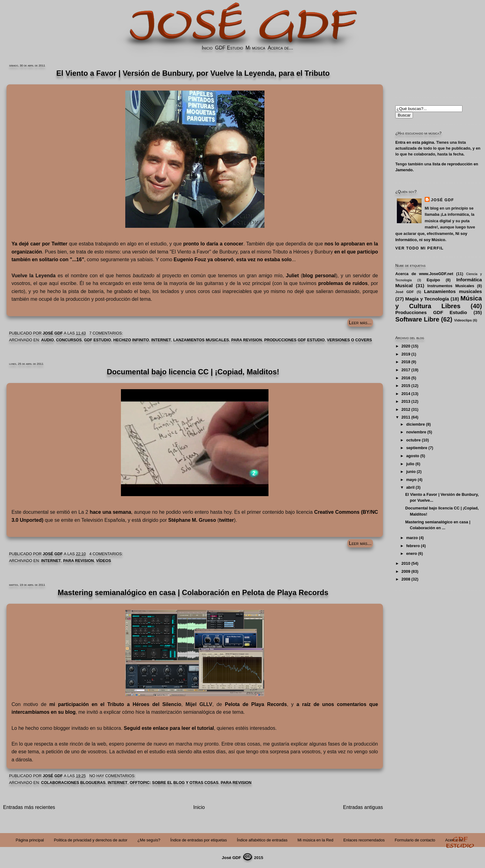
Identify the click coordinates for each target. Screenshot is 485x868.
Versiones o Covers (350, 340)
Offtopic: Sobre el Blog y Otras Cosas (174, 783)
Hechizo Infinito (131, 340)
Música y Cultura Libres (439, 302)
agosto (413, 456)
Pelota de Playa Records (256, 704)
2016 (406, 378)
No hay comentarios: (113, 776)
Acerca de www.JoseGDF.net (424, 274)
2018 (406, 362)
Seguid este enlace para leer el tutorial (169, 728)
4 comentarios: (107, 554)
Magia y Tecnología (427, 299)
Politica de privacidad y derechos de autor (91, 840)
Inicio (207, 48)
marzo (412, 538)
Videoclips (463, 320)
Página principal (30, 840)
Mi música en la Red (315, 840)
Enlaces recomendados (364, 840)
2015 (406, 386)
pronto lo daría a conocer (213, 244)
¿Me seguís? (149, 840)
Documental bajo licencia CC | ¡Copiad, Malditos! (193, 372)
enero (412, 553)
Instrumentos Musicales (451, 286)
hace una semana (110, 512)
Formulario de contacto (415, 840)
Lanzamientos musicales (201, 340)
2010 (406, 563)
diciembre (415, 424)
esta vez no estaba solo (264, 260)
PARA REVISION (247, 340)
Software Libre (417, 319)
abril (410, 487)
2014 (406, 394)
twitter (226, 520)
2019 (406, 354)
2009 (406, 571)
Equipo (433, 280)
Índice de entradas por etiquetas (199, 840)
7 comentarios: (107, 333)
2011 (406, 417)
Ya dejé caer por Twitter (39, 244)
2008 (406, 579)
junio (411, 472)
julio (410, 464)
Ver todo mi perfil (419, 248)
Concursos (69, 340)
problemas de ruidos (343, 283)
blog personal (319, 276)
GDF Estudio (229, 48)
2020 (406, 346)
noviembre (416, 432)
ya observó (204, 260)
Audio (47, 340)
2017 (406, 370)
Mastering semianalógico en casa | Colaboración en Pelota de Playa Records (193, 592)
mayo (411, 480)
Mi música (255, 48)
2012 (406, 409)
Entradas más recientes (29, 807)
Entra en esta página (415, 142)
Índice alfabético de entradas (262, 840)
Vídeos (104, 561)
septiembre (417, 448)
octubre (413, 440)
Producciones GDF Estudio (294, 340)
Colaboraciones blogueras (73, 783)
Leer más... (360, 323)
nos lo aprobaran (345, 244)
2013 (406, 401)
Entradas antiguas (363, 807)
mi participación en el (115, 704)
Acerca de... (280, 48)
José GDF (442, 200)
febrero (413, 546)
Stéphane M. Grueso (192, 520)
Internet (161, 340)
